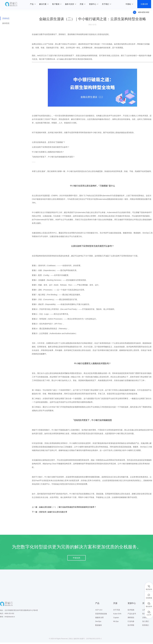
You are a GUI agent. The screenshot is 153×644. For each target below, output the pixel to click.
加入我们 (146, 621)
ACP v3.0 (99, 610)
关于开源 (117, 610)
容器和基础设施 (101, 614)
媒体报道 (6, 23)
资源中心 (93, 4)
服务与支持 (69, 4)
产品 (32, 4)
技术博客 (131, 625)
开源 (81, 4)
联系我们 (146, 625)
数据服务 (99, 625)
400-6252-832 (144, 12)
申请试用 (76, 558)
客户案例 (56, 4)
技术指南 (131, 610)
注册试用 (144, 4)
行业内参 (131, 621)
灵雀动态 (6, 18)
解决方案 (43, 4)
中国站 (128, 4)
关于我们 (105, 4)
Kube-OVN (117, 614)
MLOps (116, 621)
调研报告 (131, 618)
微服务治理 (99, 618)
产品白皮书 (132, 614)
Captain (116, 618)
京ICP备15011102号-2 (94, 639)
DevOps (98, 621)
